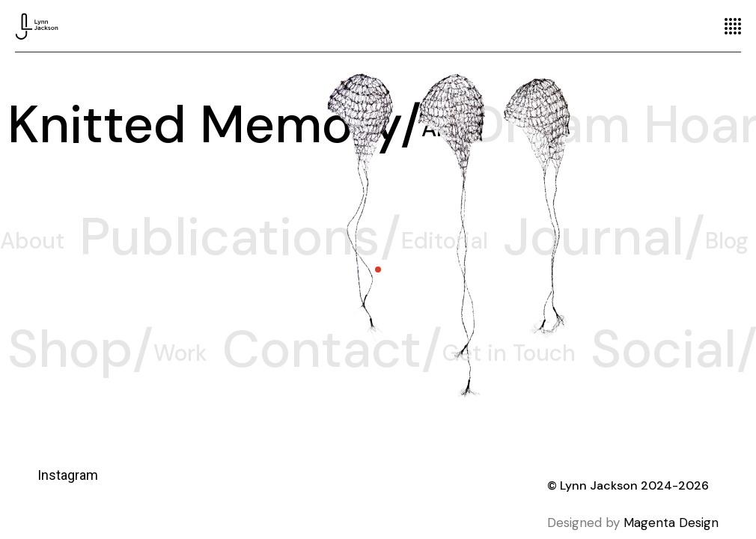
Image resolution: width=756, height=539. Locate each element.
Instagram (68, 475)
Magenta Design (671, 523)
